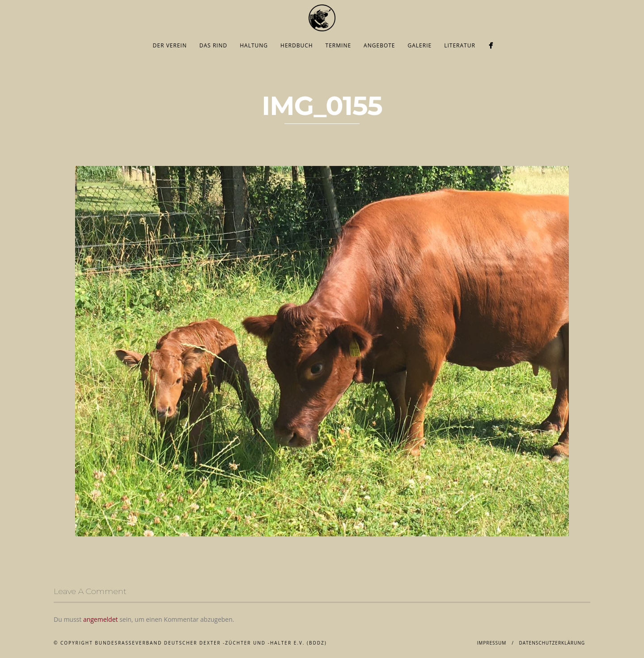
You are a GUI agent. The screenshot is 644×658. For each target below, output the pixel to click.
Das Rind (214, 45)
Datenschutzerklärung (552, 643)
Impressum (491, 643)
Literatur (460, 45)
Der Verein (170, 45)
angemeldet (101, 619)
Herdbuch (297, 45)
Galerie (420, 45)
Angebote (379, 45)
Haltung (254, 45)
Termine (339, 45)
